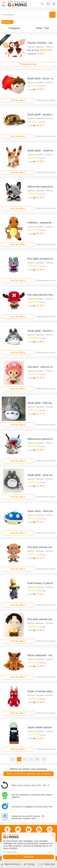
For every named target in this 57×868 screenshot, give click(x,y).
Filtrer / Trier (43, 28)
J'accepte (28, 857)
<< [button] (13, 759)
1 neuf (30, 90)
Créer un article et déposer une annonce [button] (28, 774)
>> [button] (44, 759)
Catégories (14, 28)
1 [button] (19, 759)
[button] (7, 22)
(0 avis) (42, 86)
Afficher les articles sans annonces (28, 769)
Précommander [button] (28, 64)
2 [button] (25, 759)
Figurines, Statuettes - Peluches (40, 47)
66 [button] (37, 759)
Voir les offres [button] (18, 100)
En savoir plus (10, 852)
